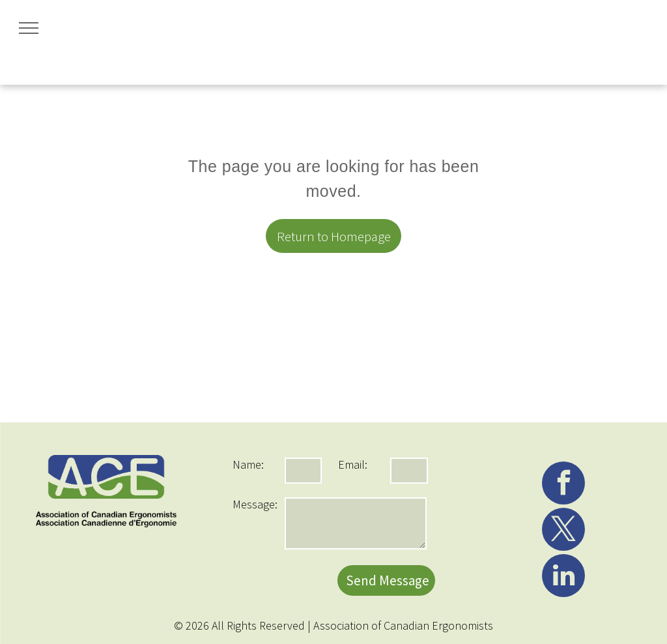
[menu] (29, 28)
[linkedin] (563, 577)
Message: (255, 504)
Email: (353, 464)
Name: (248, 464)
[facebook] (563, 485)
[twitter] (563, 531)
